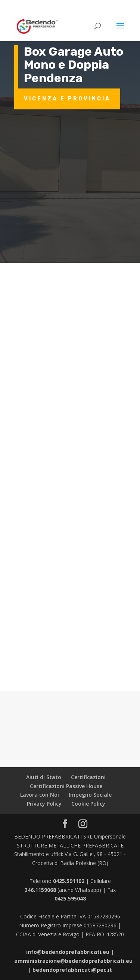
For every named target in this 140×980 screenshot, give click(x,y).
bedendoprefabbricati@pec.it (72, 970)
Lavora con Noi (40, 795)
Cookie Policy (88, 804)
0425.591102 (69, 881)
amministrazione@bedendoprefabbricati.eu (73, 961)
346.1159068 (40, 890)
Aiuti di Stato (44, 777)
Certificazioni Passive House (66, 786)
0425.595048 (70, 898)
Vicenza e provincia (67, 99)
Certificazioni (88, 777)
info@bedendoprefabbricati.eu (68, 952)
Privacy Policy (44, 804)
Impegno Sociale (90, 795)
